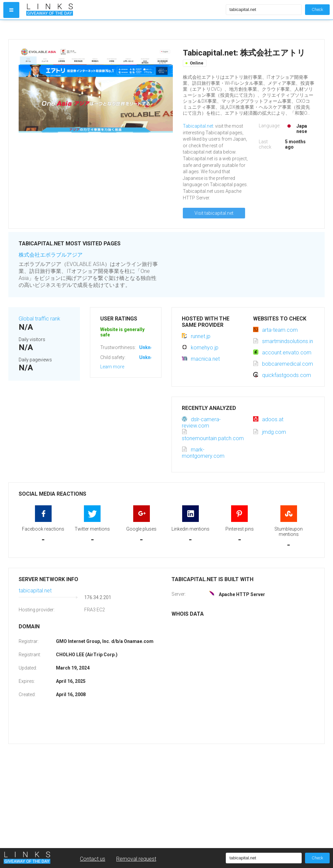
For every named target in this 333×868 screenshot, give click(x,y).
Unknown (149, 347)
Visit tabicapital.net (214, 213)
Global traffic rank (39, 319)
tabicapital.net (35, 591)
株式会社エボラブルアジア (51, 255)
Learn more (112, 367)
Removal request (136, 859)
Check (317, 9)
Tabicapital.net (198, 126)
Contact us (93, 859)
